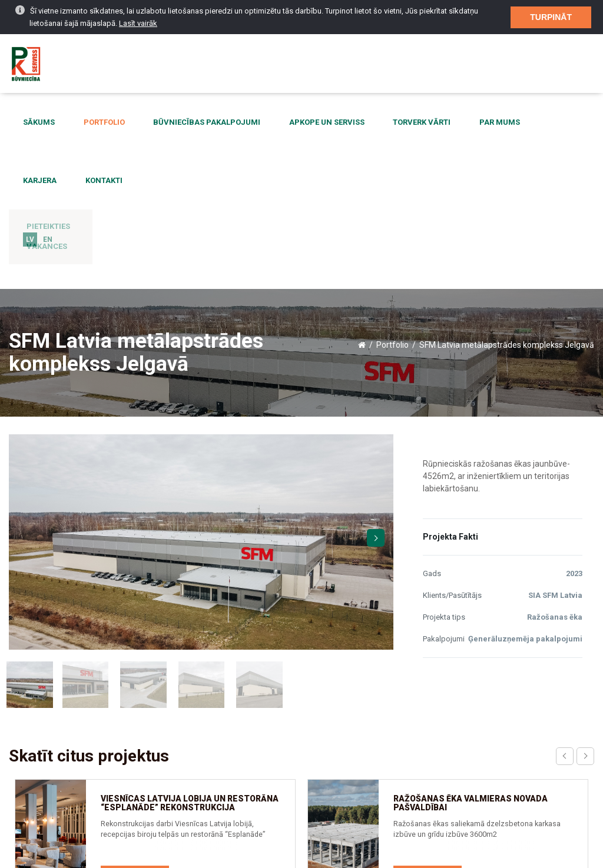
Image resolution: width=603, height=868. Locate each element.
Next (376, 342)
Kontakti (547, 123)
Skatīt (135, 680)
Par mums (440, 123)
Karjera (494, 123)
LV (30, 182)
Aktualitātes (38, 814)
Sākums (34, 123)
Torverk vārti (373, 123)
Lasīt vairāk (138, 13)
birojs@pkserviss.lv (464, 791)
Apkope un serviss (289, 123)
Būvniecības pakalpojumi (180, 123)
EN (48, 182)
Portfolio (88, 123)
